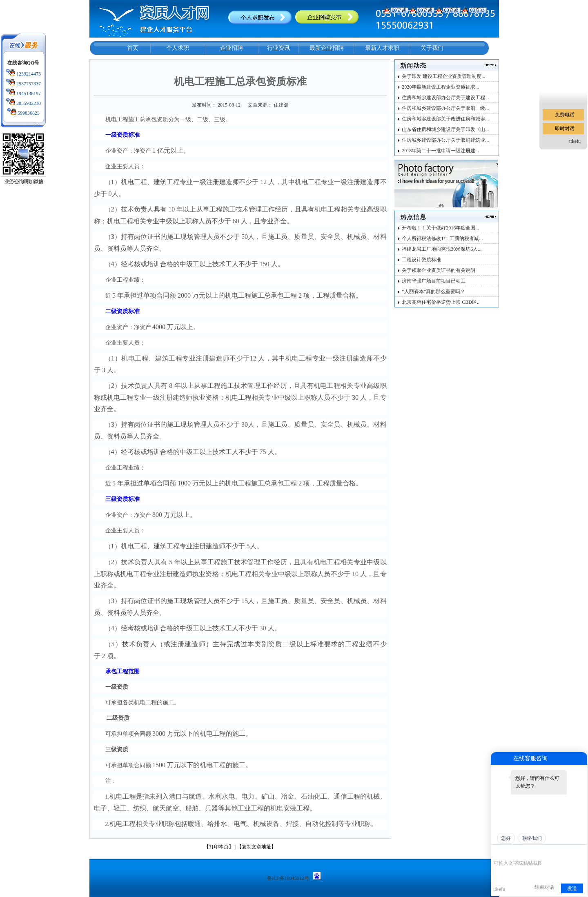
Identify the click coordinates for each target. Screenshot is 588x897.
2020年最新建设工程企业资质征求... (440, 87)
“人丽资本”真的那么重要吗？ (433, 292)
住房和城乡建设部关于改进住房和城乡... (445, 119)
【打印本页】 (219, 847)
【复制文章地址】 (256, 847)
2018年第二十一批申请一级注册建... (440, 151)
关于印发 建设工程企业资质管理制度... (443, 76)
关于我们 (432, 48)
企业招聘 (232, 48)
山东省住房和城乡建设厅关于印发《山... (445, 129)
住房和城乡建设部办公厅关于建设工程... (445, 98)
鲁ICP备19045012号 (288, 878)
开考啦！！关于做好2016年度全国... (440, 228)
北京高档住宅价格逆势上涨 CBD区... (441, 302)
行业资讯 (278, 48)
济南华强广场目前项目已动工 (434, 281)
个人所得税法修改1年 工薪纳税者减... (442, 238)
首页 (133, 48)
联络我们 (532, 838)
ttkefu (575, 141)
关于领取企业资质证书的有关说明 (439, 270)
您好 (506, 838)
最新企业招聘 (327, 48)
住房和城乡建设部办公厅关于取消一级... (445, 108)
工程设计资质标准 (421, 260)
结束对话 (544, 887)
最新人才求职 (382, 48)
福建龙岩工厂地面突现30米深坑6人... (442, 249)
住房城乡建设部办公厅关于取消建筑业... (445, 140)
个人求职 (178, 48)
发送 (572, 888)
